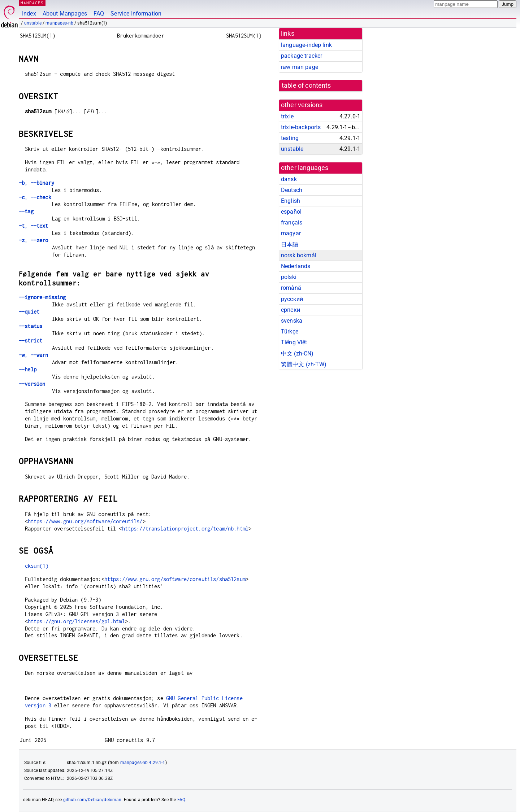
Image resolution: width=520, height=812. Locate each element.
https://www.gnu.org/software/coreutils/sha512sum (175, 579)
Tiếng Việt (294, 342)
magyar (291, 233)
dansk (289, 179)
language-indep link (306, 45)
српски (291, 310)
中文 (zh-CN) (297, 353)
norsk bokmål (299, 255)
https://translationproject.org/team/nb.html (185, 529)
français (292, 222)
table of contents (306, 86)
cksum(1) (37, 566)
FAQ (99, 14)
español (291, 212)
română (291, 288)
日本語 (290, 245)
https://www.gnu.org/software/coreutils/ (85, 521)
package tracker (302, 56)
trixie (287, 116)
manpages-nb (59, 23)
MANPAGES (32, 3)
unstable (33, 23)
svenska (292, 321)
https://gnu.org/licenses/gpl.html (76, 621)
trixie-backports (301, 127)
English (291, 201)
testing (290, 138)
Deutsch (292, 190)
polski (289, 277)
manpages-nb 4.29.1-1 (143, 763)
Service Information (136, 14)
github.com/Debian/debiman (92, 800)
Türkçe (290, 331)
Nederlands (296, 266)
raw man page (300, 67)
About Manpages (65, 14)
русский (292, 299)
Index (29, 14)
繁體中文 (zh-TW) (304, 364)
